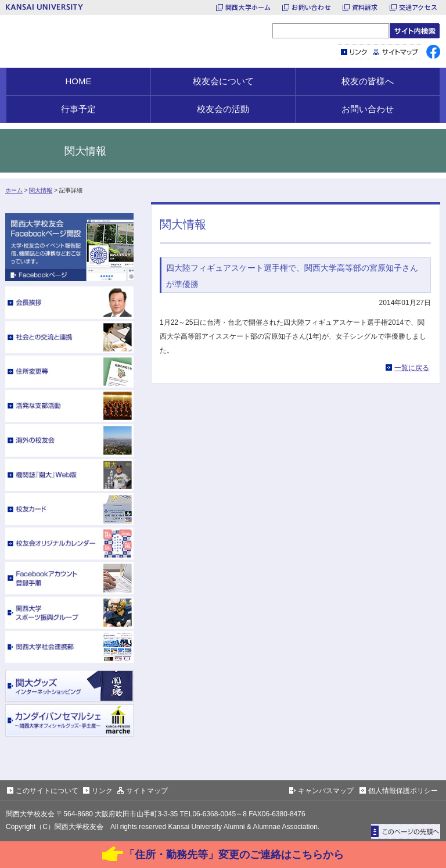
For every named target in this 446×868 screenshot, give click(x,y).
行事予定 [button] (78, 109)
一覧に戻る (412, 368)
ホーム (14, 190)
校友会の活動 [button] (223, 109)
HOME (79, 81)
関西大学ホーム (248, 7)
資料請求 (365, 7)
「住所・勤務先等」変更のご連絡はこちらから (234, 855)
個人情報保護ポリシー (403, 791)
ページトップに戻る (406, 831)
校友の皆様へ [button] (368, 81)
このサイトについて (47, 791)
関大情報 (41, 190)
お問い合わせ (311, 7)
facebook (433, 52)
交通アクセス (418, 7)
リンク (354, 52)
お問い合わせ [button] (368, 109)
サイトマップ (396, 52)
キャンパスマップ (326, 791)
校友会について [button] (223, 81)
